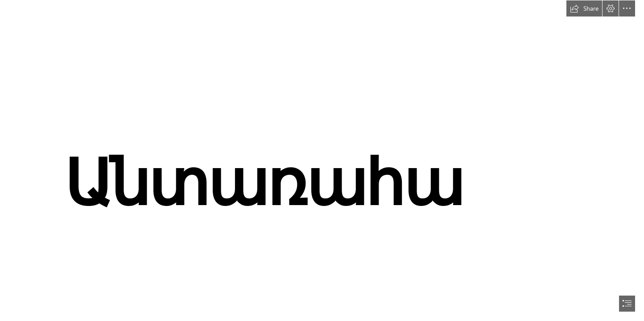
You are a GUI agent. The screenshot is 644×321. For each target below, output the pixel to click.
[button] (584, 8)
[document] (322, 160)
